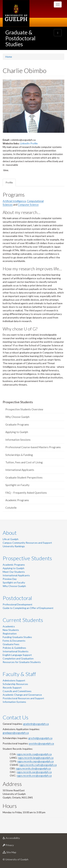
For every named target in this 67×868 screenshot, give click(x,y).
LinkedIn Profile (29, 143)
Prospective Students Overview (24, 409)
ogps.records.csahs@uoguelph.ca (38, 765)
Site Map (15, 853)
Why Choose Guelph (17, 417)
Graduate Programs (17, 424)
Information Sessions (18, 440)
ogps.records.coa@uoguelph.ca (34, 754)
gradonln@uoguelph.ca (36, 724)
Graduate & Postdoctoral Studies (20, 38)
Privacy (14, 846)
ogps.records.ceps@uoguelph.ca (35, 761)
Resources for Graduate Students (22, 662)
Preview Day (10, 579)
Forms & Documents (14, 641)
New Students (11, 630)
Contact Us (16, 717)
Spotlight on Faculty (17, 485)
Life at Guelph (11, 539)
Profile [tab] (9, 182)
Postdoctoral (17, 598)
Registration (10, 633)
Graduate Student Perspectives (24, 477)
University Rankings (14, 546)
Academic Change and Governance (22, 695)
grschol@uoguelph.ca (40, 738)
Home (9, 57)
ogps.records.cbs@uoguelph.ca (33, 768)
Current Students (23, 620)
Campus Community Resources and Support (27, 543)
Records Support (12, 688)
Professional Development (18, 604)
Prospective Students (27, 558)
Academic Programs (17, 500)
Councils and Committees (17, 691)
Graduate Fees (11, 644)
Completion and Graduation (18, 658)
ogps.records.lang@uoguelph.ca (36, 758)
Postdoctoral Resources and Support (23, 698)
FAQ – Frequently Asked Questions (26, 493)
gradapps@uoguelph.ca (16, 733)
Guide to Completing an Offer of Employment (28, 608)
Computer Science (28, 205)
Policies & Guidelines (14, 648)
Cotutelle (11, 508)
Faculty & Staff (19, 674)
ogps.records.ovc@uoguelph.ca (34, 775)
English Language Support (17, 655)
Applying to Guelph (17, 432)
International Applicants (20, 470)
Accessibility (17, 839)
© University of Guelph (16, 859)
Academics (9, 626)
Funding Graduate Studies (17, 637)
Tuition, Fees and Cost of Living (24, 462)
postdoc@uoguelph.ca (41, 743)
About (10, 533)
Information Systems (14, 702)
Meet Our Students (14, 572)
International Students (16, 651)
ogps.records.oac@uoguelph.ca (34, 772)
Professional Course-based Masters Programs (33, 447)
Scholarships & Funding (19, 455)
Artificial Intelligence (14, 201)
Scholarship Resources (15, 684)
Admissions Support (14, 680)
